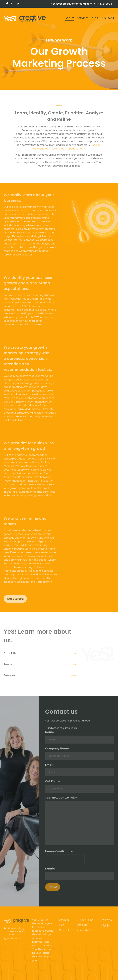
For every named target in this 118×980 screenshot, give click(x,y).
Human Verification (59, 853)
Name (50, 734)
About (70, 18)
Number (51, 870)
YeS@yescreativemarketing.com (72, 4)
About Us (10, 653)
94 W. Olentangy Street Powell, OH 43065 (16, 931)
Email (50, 767)
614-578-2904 (103, 4)
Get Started (15, 599)
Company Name (58, 750)
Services (83, 18)
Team (8, 664)
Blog (95, 18)
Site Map (82, 925)
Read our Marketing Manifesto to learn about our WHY (67, 147)
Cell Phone (53, 783)
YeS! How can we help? (62, 799)
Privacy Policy (85, 920)
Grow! (53, 889)
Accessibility (84, 930)
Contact (108, 18)
